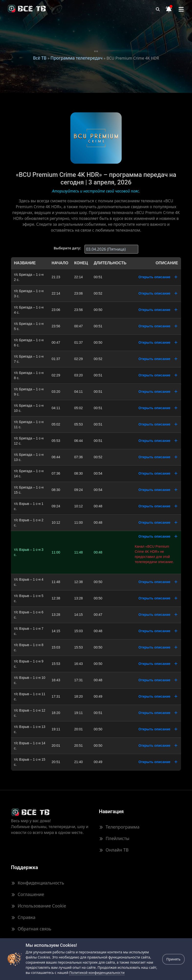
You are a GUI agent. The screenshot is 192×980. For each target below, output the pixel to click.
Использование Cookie (39, 906)
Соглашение (27, 894)
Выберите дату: (67, 248)
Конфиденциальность (38, 883)
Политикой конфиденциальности (97, 973)
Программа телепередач (77, 58)
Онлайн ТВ (114, 850)
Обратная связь (31, 929)
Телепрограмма (119, 827)
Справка (23, 917)
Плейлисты (114, 838)
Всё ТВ (40, 58)
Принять (173, 959)
